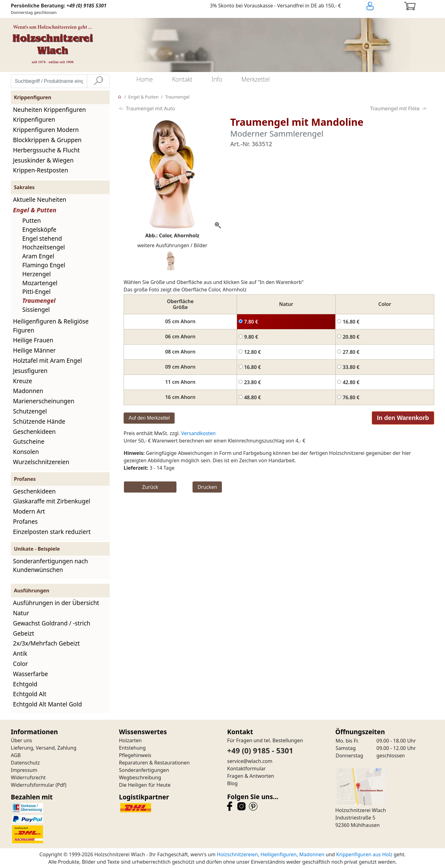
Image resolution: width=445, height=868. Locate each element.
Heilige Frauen (33, 340)
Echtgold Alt (30, 694)
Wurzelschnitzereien (41, 462)
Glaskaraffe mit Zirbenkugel (52, 501)
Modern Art (29, 511)
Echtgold (25, 684)
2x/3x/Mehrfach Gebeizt (46, 643)
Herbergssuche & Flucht (46, 150)
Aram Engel (38, 256)
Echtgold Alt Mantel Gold (47, 704)
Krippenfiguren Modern (46, 130)
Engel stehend (42, 238)
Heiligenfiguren (279, 854)
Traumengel (39, 301)
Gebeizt (23, 633)
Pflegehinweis (135, 755)
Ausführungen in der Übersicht (56, 603)
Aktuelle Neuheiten (40, 199)
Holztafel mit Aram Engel (47, 360)
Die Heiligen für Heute (145, 785)
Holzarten (130, 740)
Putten (32, 220)
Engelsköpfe (39, 229)
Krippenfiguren (34, 119)
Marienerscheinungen (44, 401)
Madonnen (28, 391)
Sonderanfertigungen (144, 770)
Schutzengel (30, 411)
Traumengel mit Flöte (395, 108)
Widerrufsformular (33, 785)
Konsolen (26, 452)
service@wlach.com (250, 761)
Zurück (150, 487)
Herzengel (36, 274)
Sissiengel (36, 309)
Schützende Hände (39, 421)
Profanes (25, 521)
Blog (232, 783)
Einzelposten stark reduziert (52, 532)
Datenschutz (25, 763)
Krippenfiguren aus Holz (364, 854)
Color (20, 664)
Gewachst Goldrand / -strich (52, 623)
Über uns (21, 740)
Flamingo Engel (44, 265)
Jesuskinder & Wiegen (43, 160)
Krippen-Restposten (40, 170)
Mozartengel (40, 283)
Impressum (24, 770)
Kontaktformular (246, 768)
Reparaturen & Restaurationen (154, 763)
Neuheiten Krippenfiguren (49, 110)
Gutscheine (29, 441)
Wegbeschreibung (140, 777)
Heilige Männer (34, 350)
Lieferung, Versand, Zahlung (44, 748)
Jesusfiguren (30, 371)
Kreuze (23, 381)
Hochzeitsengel (44, 247)
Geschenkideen (34, 432)
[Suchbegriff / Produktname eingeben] (49, 81)
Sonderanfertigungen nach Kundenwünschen (51, 565)
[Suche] (98, 81)
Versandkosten (198, 433)
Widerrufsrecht (28, 777)
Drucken (207, 487)
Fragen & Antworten (251, 776)
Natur (21, 613)
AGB (16, 755)
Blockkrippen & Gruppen (47, 140)
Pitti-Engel (36, 292)
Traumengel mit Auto (150, 108)
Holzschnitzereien (237, 854)
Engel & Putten (35, 210)
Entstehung (132, 748)
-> (424, 108)
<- (121, 108)
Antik (20, 653)
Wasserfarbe (30, 674)
